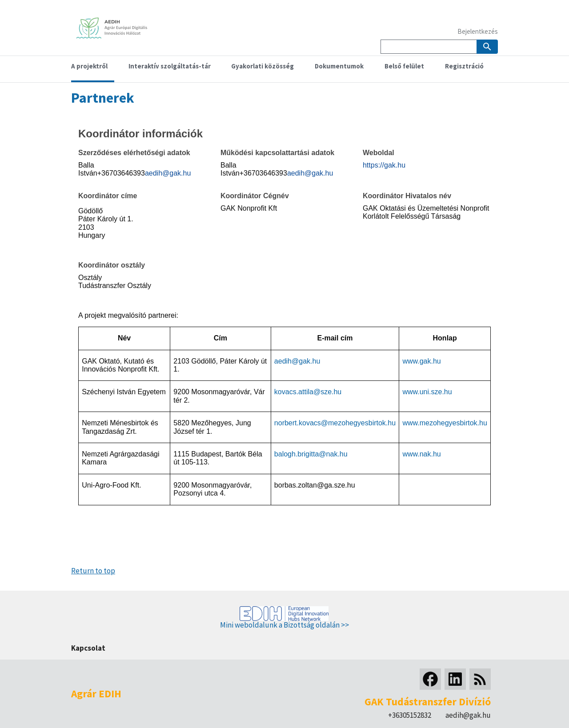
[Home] (116, 37)
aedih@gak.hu (468, 715)
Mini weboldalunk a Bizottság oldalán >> (284, 625)
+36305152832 (410, 715)
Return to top (93, 571)
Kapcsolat (88, 648)
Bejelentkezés (478, 31)
